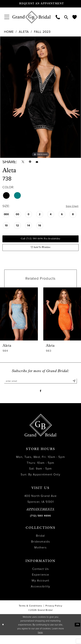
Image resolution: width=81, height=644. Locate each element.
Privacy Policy (54, 615)
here (40, 641)
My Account (40, 589)
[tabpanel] (40, 97)
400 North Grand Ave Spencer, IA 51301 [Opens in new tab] (41, 508)
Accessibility (40, 595)
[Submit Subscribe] (73, 388)
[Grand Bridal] (32, 17)
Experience (40, 584)
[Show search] (66, 17)
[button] (7, 17)
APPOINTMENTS (40, 518)
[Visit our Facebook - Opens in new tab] (40, 399)
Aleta (24, 32)
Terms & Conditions (30, 615)
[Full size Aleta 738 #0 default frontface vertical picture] (40, 97)
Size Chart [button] (71, 208)
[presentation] (19, 320)
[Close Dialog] (4, 633)
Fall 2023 (42, 32)
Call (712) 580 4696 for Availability (41, 242)
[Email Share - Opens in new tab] (41, 163)
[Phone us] (58, 17)
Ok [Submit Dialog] (77, 633)
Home (9, 32)
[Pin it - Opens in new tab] (33, 163)
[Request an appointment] (40, 4)
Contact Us (40, 578)
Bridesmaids (41, 551)
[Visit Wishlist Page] (75, 17)
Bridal (40, 545)
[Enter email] (40, 388)
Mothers (40, 556)
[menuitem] (7, 17)
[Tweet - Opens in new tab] (24, 163)
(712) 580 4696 (40, 525)
